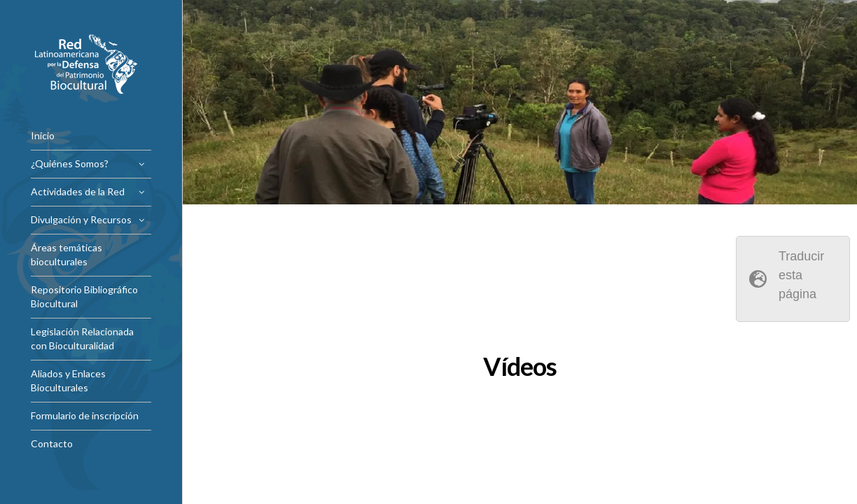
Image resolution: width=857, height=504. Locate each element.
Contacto (52, 443)
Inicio (43, 135)
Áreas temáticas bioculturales (67, 254)
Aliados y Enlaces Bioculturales (68, 380)
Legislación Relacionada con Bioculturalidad (82, 338)
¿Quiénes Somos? (70, 163)
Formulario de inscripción (85, 415)
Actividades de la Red (78, 191)
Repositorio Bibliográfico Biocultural (84, 296)
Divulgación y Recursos (81, 219)
